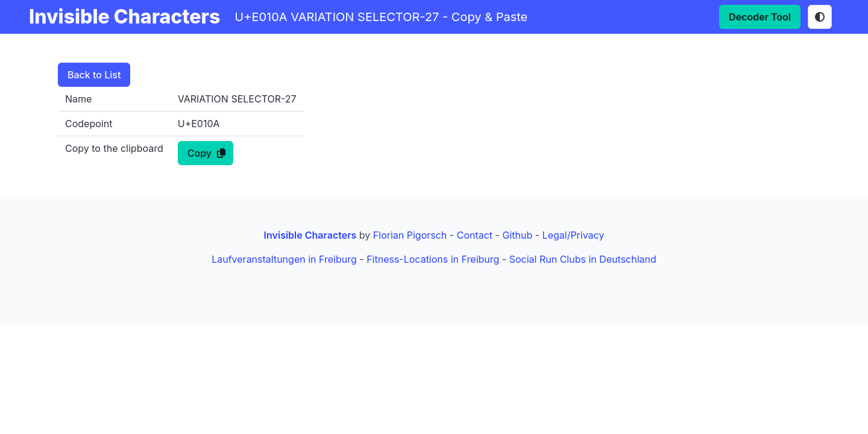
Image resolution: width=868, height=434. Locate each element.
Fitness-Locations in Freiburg (433, 259)
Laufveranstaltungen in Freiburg (284, 259)
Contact (475, 235)
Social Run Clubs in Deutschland (583, 259)
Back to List (94, 75)
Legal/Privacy (574, 235)
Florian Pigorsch (410, 235)
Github (517, 235)
